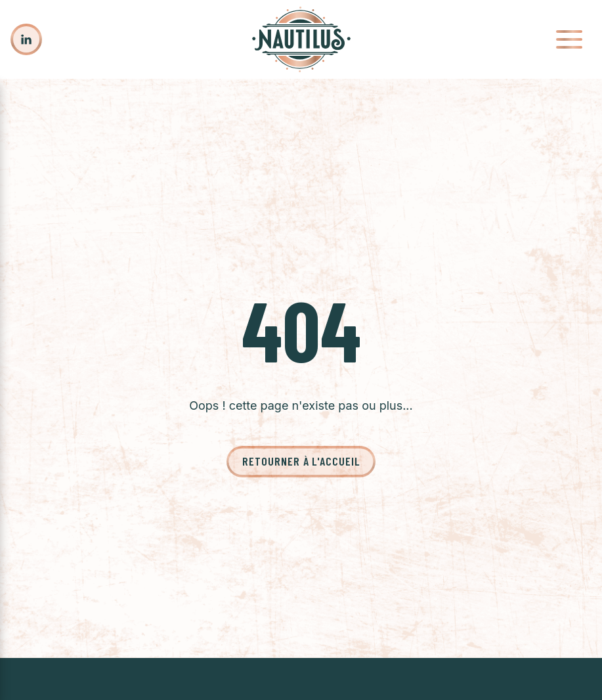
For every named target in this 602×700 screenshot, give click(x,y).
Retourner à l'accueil (301, 461)
